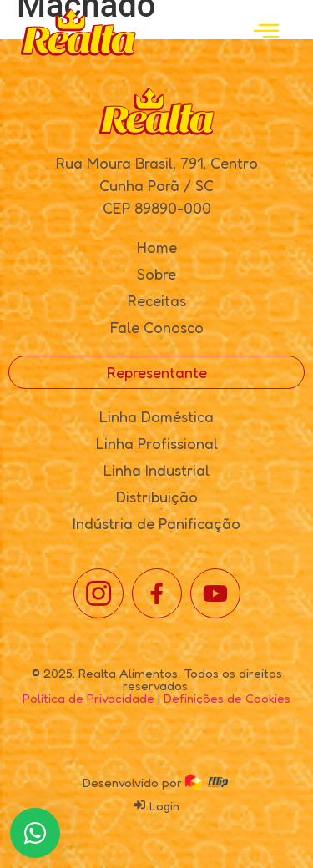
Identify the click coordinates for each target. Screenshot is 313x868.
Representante (157, 372)
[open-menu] (266, 32)
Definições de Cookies (227, 698)
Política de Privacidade (88, 698)
